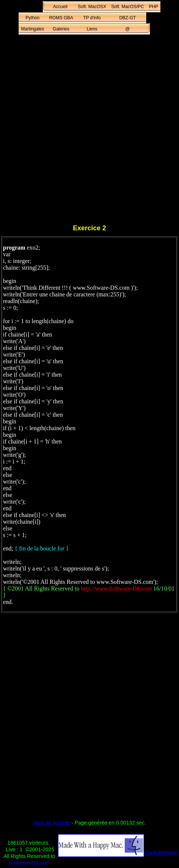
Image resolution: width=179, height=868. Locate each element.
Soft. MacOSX (92, 7)
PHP (153, 7)
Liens (92, 29)
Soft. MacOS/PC (128, 7)
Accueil (60, 7)
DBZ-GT (127, 18)
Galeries (61, 29)
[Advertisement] (89, 131)
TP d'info (92, 18)
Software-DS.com (29, 863)
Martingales (33, 29)
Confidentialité (161, 853)
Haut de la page (52, 823)
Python (33, 18)
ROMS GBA (61, 18)
